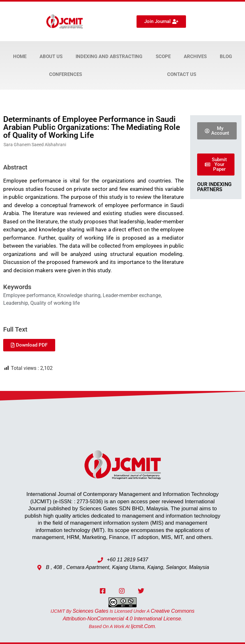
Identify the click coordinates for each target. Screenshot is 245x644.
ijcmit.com (143, 626)
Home (20, 56)
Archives (195, 56)
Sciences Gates (91, 611)
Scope (163, 56)
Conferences (66, 74)
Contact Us (182, 74)
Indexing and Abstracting (109, 56)
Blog (226, 56)
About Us (51, 56)
